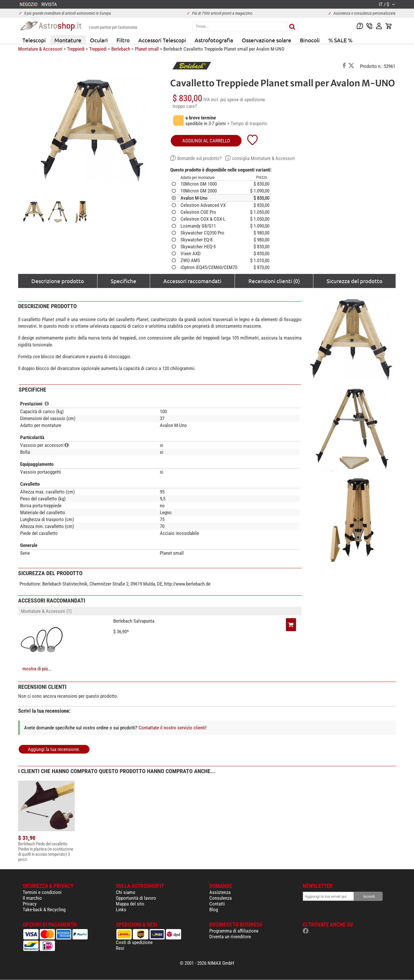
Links (121, 910)
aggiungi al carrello (206, 141)
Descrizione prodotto (58, 281)
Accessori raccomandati (192, 281)
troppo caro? (185, 106)
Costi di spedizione (134, 942)
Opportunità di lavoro (136, 898)
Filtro (123, 40)
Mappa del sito (130, 904)
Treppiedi (76, 49)
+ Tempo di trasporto (247, 123)
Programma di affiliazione (234, 931)
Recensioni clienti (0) (274, 281)
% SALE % (340, 40)
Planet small (147, 49)
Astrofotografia (214, 40)
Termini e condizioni (42, 892)
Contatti (217, 904)
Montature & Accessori (40, 49)
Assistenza (220, 892)
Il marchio (32, 898)
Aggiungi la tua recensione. (54, 749)
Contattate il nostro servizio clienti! (172, 728)
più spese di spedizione (243, 100)
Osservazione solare (267, 40)
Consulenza (221, 898)
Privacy (30, 904)
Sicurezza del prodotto (354, 281)
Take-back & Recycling (44, 910)
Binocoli (310, 40)
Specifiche (123, 281)
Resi (120, 948)
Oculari (99, 40)
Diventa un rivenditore (230, 937)
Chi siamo (126, 892)
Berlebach (121, 49)
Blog (214, 910)
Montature (68, 40)
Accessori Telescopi (162, 40)
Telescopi (34, 40)
